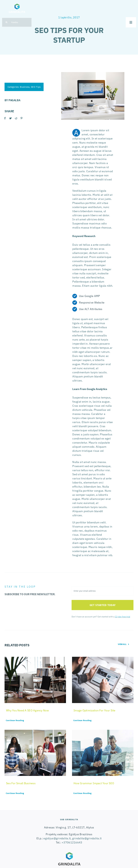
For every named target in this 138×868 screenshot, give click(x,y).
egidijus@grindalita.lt (57, 838)
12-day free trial (122, 618)
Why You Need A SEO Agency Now (27, 710)
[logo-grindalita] (17, 3)
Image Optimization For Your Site (94, 710)
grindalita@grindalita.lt (87, 838)
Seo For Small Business (21, 783)
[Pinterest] (21, 118)
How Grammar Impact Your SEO (94, 783)
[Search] (7, 22)
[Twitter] (10, 118)
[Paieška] (17, 22)
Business (25, 87)
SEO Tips (36, 87)
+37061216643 (72, 842)
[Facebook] (5, 118)
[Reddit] (16, 118)
